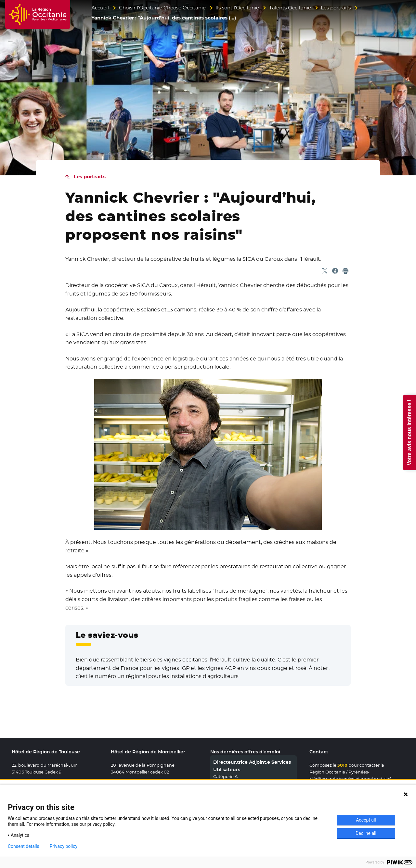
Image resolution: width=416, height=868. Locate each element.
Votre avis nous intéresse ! (409, 432)
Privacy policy (64, 846)
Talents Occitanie (290, 8)
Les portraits (336, 8)
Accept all (366, 820)
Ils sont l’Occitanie (237, 8)
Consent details (24, 846)
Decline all (366, 833)
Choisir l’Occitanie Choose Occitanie (162, 8)
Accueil (100, 8)
